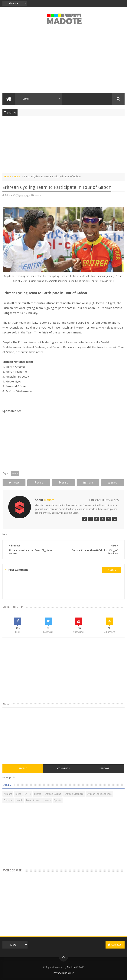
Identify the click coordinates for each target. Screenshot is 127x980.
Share (39, 483)
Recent (23, 769)
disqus (111, 570)
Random (104, 769)
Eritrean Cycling (53, 794)
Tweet (14, 483)
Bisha (18, 794)
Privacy (57, 973)
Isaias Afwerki (34, 800)
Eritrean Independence (99, 794)
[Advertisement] (63, 61)
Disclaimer (68, 973)
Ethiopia (8, 800)
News (17, 177)
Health (19, 800)
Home (8, 177)
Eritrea (38, 794)
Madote (72, 967)
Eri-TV (28, 794)
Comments (64, 769)
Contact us (115, 945)
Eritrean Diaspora (74, 794)
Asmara (8, 794)
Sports (58, 800)
